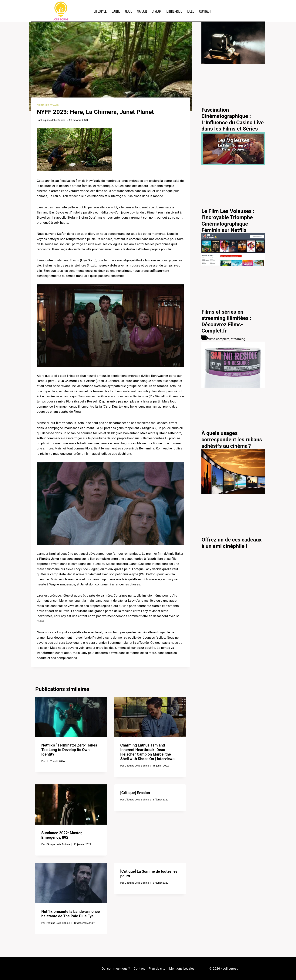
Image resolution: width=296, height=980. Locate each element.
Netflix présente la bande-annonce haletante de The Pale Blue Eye (71, 914)
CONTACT (205, 11)
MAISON (142, 11)
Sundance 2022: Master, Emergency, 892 (62, 835)
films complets (219, 339)
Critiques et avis (48, 105)
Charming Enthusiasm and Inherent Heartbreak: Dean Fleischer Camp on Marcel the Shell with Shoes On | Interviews (147, 752)
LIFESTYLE (100, 11)
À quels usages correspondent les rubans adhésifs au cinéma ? (232, 439)
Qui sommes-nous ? (116, 968)
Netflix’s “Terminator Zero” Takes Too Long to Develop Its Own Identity (69, 750)
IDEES (191, 11)
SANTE (116, 11)
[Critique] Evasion (135, 793)
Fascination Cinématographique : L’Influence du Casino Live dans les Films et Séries (232, 119)
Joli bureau (230, 968)
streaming (238, 339)
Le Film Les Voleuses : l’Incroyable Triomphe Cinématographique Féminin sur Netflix (228, 221)
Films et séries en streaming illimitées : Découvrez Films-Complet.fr (226, 321)
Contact (139, 968)
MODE (128, 11)
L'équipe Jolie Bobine (53, 120)
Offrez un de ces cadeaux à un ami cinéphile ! (231, 543)
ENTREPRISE (174, 11)
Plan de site (157, 968)
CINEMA (157, 11)
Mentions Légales (182, 968)
